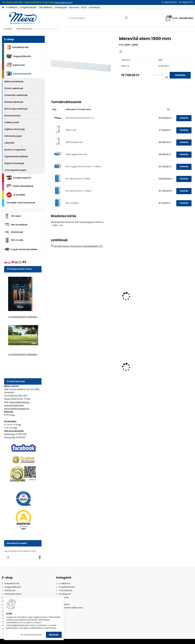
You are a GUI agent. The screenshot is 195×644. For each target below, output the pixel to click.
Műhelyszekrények (14, 102)
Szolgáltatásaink (28, 7)
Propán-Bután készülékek (21, 250)
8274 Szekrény (72, 203)
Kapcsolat (74, 7)
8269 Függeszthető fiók (76, 154)
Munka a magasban (15, 150)
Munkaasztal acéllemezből (103, 299)
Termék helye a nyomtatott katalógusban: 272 (77, 246)
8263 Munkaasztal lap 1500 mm (80, 118)
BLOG (84, 7)
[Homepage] (3, 8)
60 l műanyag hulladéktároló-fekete (64, 368)
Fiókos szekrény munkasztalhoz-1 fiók (136, 300)
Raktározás (16, 65)
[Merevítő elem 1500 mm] (81, 66)
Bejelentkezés (171, 2)
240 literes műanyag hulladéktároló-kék (136, 368)
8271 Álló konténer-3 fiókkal (78, 179)
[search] (126, 19)
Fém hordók (14, 240)
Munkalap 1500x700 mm (65, 299)
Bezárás (54, 635)
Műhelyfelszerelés (25, 29)
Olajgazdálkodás (19, 56)
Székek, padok (12, 122)
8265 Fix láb (71, 130)
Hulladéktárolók (17, 47)
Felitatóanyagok (13, 136)
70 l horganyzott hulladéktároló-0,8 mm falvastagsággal (101, 369)
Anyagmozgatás (19, 178)
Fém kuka (13, 216)
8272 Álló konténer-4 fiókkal (78, 191)
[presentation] (52, 293)
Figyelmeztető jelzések (16, 156)
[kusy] (158, 75)
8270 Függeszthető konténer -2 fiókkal (83, 167)
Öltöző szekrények (14, 88)
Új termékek (16, 195)
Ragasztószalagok (14, 163)
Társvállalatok (45, 7)
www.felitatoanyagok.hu (17, 409)
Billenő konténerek (14, 82)
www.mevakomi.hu (14, 405)
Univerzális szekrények (16, 95)
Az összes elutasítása (31, 635)
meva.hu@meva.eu (63, 2)
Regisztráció (187, 2)
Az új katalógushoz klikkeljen (23, 317)
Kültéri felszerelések (20, 186)
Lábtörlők (9, 143)
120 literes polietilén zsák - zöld (174, 368)
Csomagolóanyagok (15, 170)
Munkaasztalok (12, 116)
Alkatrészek (14, 232)
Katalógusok (61, 7)
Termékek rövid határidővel (21, 203)
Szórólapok (94, 7)
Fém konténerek (16, 225)
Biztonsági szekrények (16, 109)
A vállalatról (12, 7)
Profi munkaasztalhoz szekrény (172, 300)
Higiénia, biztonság (14, 129)
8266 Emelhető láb (74, 142)
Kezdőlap (8, 29)
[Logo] (20, 18)
